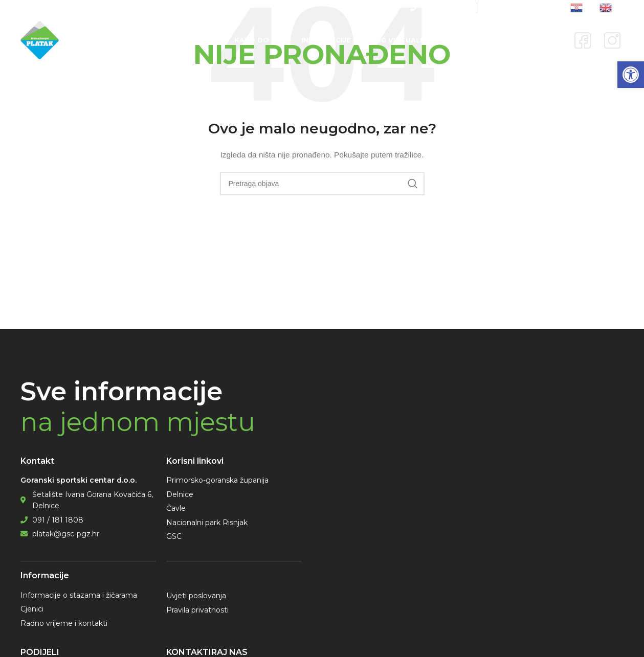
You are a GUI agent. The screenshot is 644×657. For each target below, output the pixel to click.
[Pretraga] (322, 184)
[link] (631, 75)
